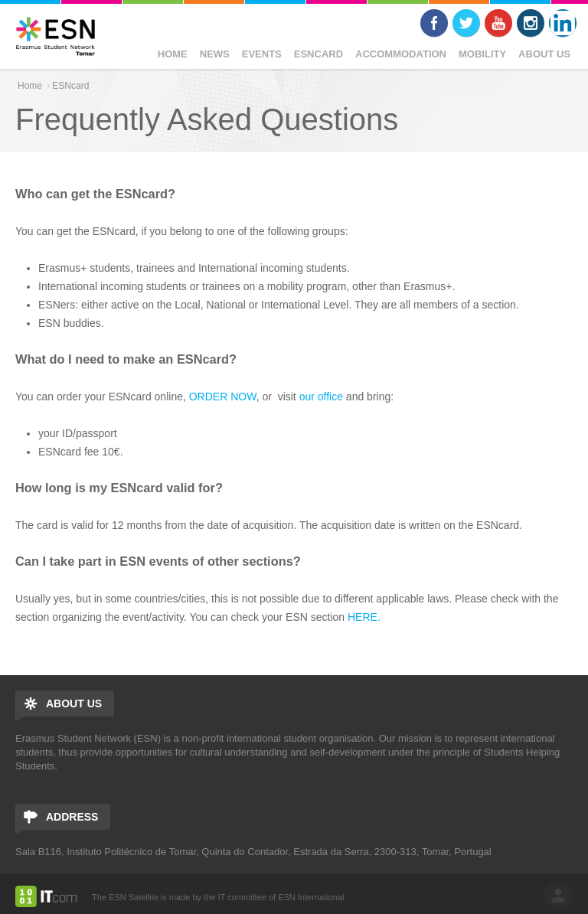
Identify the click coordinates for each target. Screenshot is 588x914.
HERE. (364, 617)
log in (558, 896)
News (215, 54)
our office (321, 397)
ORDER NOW (221, 397)
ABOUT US (544, 54)
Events (262, 54)
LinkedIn (563, 23)
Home (173, 54)
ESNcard (318, 54)
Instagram (531, 23)
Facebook (434, 23)
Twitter (466, 23)
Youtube (498, 23)
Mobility (482, 54)
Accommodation (401, 54)
